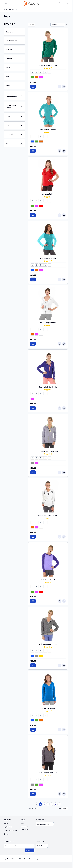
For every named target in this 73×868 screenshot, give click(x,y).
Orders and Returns (10, 830)
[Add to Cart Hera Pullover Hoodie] (33, 151)
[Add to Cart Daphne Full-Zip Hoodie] (33, 408)
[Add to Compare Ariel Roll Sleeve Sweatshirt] (64, 601)
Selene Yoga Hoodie (48, 323)
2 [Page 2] (44, 804)
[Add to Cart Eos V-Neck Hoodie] (33, 730)
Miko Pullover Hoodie (48, 258)
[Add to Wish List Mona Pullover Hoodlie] (60, 87)
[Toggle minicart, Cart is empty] (67, 3)
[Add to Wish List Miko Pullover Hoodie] (60, 279)
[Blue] (32, 142)
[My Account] (63, 3)
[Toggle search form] (59, 3)
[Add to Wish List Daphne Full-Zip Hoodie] (60, 408)
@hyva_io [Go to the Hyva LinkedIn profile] (36, 859)
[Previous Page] (37, 804)
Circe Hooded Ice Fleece (48, 773)
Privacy (23, 823)
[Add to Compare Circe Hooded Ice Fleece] (64, 794)
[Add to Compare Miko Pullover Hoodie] (64, 279)
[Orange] (37, 77)
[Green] (32, 77)
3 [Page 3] (48, 804)
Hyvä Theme (9, 859)
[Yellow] (41, 656)
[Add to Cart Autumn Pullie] (33, 215)
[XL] (49, 72)
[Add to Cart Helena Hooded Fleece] (33, 665)
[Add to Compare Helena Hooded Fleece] (64, 665)
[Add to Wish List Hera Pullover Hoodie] (60, 151)
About (6, 823)
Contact (6, 834)
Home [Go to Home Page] (6, 9)
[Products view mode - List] (33, 25)
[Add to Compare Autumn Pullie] (64, 215)
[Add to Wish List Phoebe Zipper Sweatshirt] (60, 472)
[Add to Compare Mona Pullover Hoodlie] (64, 87)
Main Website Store (44, 824)
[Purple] (41, 77)
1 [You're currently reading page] (40, 804)
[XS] (32, 72)
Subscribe (29, 850)
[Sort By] (58, 25)
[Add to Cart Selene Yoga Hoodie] (33, 344)
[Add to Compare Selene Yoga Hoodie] (64, 344)
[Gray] (32, 463)
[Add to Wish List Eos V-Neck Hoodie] (60, 730)
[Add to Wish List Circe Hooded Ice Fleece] (60, 794)
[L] (45, 72)
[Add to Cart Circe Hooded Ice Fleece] (33, 794)
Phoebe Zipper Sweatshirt (48, 451)
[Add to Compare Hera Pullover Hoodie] (64, 151)
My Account (8, 827)
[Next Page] (59, 804)
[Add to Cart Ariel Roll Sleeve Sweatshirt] (33, 601)
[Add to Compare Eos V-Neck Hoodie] (64, 730)
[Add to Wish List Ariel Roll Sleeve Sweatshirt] (60, 601)
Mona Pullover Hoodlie (48, 65)
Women (12, 9)
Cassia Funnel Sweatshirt (48, 516)
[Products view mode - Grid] (30, 25)
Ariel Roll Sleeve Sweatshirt (48, 580)
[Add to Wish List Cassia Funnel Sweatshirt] (60, 537)
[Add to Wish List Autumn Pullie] (60, 215)
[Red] (41, 206)
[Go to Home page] (31, 3)
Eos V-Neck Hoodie (48, 708)
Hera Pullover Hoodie (48, 130)
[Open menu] (6, 3)
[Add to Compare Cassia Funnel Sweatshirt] (64, 537)
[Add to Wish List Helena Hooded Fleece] (60, 665)
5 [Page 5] (55, 804)
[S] (37, 72)
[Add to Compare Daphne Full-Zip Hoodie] (64, 408)
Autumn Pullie (48, 194)
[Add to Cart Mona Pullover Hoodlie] (33, 87)
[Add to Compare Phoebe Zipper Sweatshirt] (64, 472)
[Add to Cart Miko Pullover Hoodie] (33, 279)
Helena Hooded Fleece (48, 644)
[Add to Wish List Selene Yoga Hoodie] (60, 344)
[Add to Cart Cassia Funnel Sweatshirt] (33, 537)
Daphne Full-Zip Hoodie (48, 387)
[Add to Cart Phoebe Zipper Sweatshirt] (33, 472)
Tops (17, 9)
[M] (41, 72)
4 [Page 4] (52, 804)
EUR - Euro (41, 846)
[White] (41, 335)
